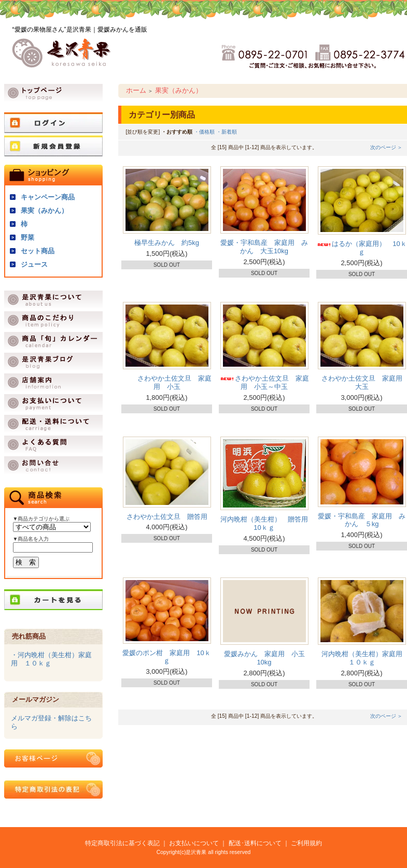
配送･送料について (255, 843)
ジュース (34, 264)
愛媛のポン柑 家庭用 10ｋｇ (166, 657)
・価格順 (204, 132)
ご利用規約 (306, 843)
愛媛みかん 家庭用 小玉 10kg (268, 658)
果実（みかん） (44, 211)
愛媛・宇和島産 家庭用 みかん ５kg (362, 520)
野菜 (27, 237)
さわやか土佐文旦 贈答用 (167, 517)
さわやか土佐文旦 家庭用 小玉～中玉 (264, 382)
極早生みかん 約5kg (167, 243)
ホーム (136, 90)
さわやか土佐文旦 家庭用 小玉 (167, 382)
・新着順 (227, 132)
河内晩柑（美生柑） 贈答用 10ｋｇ (268, 523)
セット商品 (38, 251)
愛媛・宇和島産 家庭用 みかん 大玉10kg (264, 247)
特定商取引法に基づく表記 (122, 843)
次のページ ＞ (387, 147)
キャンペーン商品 (48, 197)
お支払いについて (194, 843)
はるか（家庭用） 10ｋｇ (361, 248)
